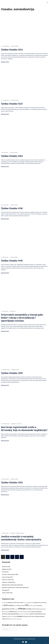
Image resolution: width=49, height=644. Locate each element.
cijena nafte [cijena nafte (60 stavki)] (20, 602)
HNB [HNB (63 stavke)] (13, 609)
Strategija (13, 311)
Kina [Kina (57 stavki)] (3, 611)
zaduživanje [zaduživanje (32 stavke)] (19, 619)
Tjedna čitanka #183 (12, 482)
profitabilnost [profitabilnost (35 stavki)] (9, 616)
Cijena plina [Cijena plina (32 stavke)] (25, 603)
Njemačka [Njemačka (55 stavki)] (34, 611)
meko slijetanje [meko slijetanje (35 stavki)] (20, 611)
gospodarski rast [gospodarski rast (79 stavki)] (7, 609)
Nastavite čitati (5, 62)
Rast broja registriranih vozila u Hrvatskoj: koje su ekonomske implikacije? (24, 428)
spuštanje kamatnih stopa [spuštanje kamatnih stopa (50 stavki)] (28, 616)
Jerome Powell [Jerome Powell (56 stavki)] (35, 609)
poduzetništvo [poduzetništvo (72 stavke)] (15, 614)
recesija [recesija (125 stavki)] (19, 616)
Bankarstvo (5, 566)
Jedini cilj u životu (7, 579)
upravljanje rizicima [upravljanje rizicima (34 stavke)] (13, 619)
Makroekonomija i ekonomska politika (11, 585)
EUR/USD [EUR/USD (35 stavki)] (15, 605)
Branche (33, 639)
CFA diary (4, 572)
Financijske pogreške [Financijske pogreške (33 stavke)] (32, 605)
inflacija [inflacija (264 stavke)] (22, 608)
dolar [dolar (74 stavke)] (36, 602)
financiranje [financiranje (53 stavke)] (39, 605)
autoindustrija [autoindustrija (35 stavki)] (5, 602)
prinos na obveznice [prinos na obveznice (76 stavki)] (36, 614)
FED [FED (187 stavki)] (27, 605)
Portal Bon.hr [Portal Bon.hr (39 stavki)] (27, 614)
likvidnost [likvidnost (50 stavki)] (15, 611)
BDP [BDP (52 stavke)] (15, 602)
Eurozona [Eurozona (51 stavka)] (23, 605)
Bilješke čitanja (6, 569)
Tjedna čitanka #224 (12, 50)
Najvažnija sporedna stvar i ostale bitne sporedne (15, 587)
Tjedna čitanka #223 (12, 104)
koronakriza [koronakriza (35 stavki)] (7, 611)
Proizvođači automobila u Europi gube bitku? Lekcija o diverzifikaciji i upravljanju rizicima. (22, 318)
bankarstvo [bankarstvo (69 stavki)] (11, 602)
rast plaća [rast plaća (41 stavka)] (14, 616)
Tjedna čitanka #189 (12, 373)
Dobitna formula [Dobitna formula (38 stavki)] (31, 602)
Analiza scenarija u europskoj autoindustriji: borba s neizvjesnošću (21, 538)
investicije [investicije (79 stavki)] (28, 609)
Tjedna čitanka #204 (12, 156)
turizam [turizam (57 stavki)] (7, 619)
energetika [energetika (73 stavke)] (10, 605)
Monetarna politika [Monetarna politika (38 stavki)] (27, 611)
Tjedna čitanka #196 (12, 260)
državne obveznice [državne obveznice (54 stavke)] (42, 602)
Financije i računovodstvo (17, 533)
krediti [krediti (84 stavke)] (11, 611)
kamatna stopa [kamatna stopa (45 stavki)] (43, 609)
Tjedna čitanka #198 (12, 208)
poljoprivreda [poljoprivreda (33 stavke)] (22, 614)
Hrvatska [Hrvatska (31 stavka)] (16, 609)
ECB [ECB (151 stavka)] (6, 605)
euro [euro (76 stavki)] (19, 605)
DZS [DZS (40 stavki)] (3, 605)
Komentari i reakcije (16, 424)
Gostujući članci (6, 577)
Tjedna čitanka (15, 46)
